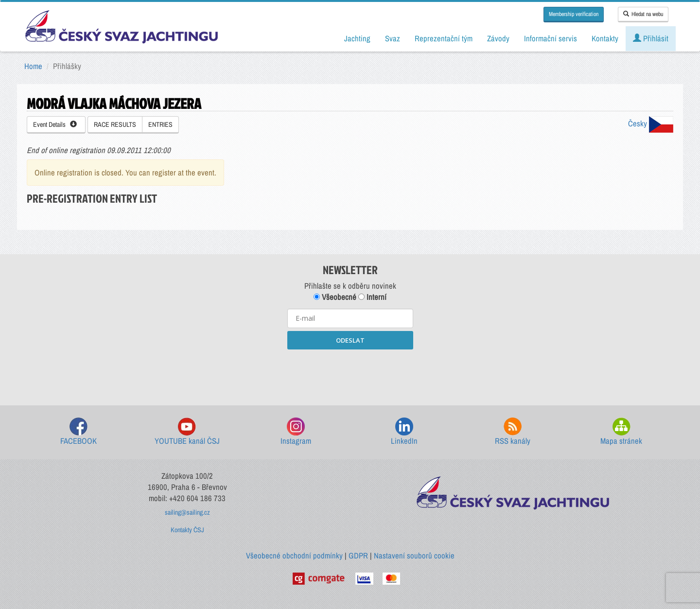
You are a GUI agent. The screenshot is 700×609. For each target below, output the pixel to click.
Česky (651, 123)
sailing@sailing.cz (187, 512)
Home (33, 66)
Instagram (296, 432)
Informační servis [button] (551, 38)
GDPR (358, 556)
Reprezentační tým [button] (444, 38)
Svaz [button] (393, 38)
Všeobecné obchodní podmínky (294, 556)
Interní (372, 297)
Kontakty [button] (605, 38)
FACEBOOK (79, 432)
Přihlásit (651, 38)
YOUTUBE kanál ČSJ (187, 432)
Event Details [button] (55, 124)
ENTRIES (160, 124)
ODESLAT (350, 340)
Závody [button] (498, 38)
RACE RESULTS (115, 124)
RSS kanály (513, 432)
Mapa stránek (621, 432)
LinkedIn (404, 432)
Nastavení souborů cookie (414, 556)
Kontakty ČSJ (187, 530)
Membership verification (574, 14)
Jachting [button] (357, 38)
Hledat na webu (643, 14)
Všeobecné (335, 297)
